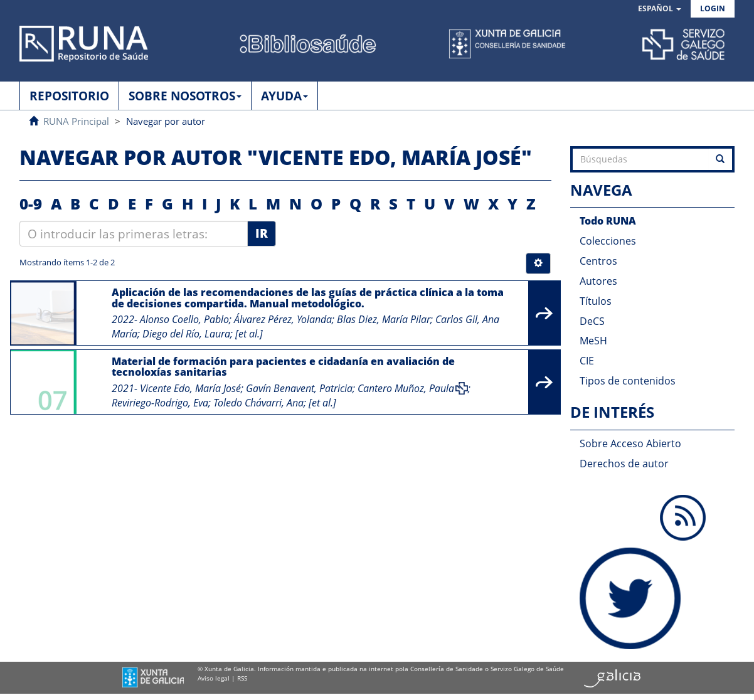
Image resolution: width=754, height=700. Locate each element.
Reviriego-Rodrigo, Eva (160, 403)
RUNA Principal (76, 121)
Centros (598, 261)
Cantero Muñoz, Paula (406, 388)
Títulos (596, 301)
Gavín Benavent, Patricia (299, 388)
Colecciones (608, 241)
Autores (598, 281)
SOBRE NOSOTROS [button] (185, 96)
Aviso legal (214, 678)
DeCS (592, 321)
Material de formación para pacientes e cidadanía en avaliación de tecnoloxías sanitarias (283, 367)
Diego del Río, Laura (186, 334)
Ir (262, 233)
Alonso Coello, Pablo (184, 319)
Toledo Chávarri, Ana (258, 403)
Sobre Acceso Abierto (630, 443)
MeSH (593, 341)
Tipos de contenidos (628, 381)
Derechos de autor (624, 464)
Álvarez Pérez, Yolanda (283, 319)
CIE (587, 361)
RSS (242, 678)
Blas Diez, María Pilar (384, 319)
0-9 (31, 204)
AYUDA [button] (284, 96)
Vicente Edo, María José (190, 388)
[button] (660, 9)
